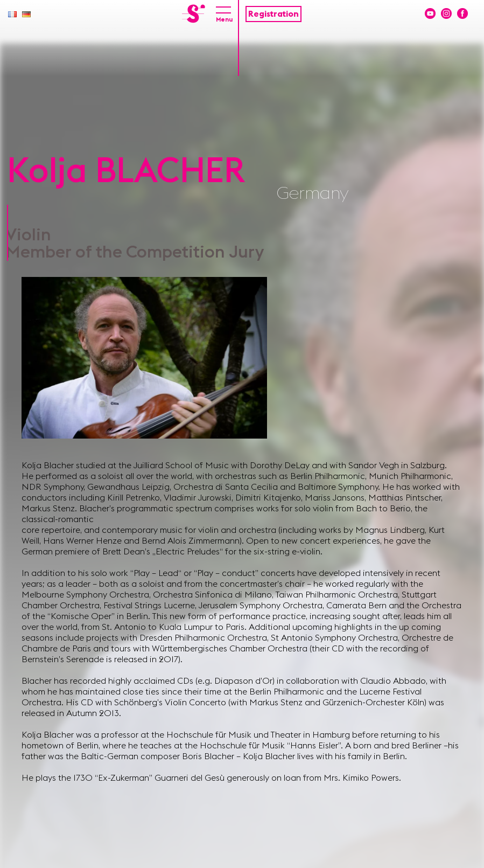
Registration (273, 14)
